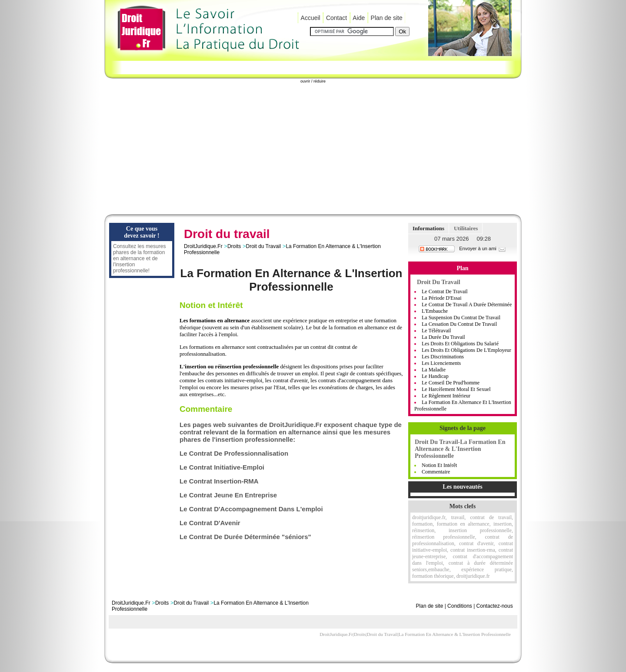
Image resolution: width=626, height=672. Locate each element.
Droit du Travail (263, 246)
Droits (234, 246)
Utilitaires (466, 228)
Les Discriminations (443, 357)
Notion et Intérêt (439, 465)
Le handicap (435, 376)
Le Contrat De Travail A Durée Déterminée (467, 305)
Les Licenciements (441, 363)
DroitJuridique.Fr (203, 246)
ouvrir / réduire (313, 81)
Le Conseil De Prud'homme (451, 383)
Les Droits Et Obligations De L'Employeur (466, 350)
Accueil (311, 18)
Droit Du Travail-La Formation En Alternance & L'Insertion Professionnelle (460, 449)
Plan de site (387, 18)
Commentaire (436, 472)
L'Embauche (435, 311)
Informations (428, 228)
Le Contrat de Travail (445, 291)
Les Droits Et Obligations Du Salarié (460, 344)
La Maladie (434, 370)
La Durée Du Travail (443, 337)
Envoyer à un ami (483, 248)
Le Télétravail (436, 331)
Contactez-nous (495, 606)
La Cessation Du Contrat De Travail (459, 324)
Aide (359, 18)
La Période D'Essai (441, 298)
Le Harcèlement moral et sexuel (456, 389)
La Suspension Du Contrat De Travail (461, 318)
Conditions (460, 606)
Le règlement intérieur (446, 396)
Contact (336, 18)
